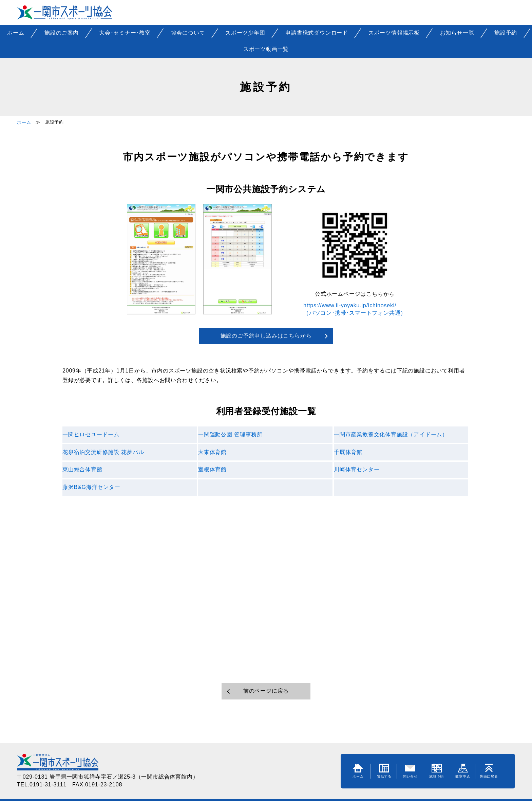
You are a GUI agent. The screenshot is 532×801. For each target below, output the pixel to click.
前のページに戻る (266, 691)
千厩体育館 (348, 452)
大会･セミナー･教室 (125, 33)
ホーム (16, 33)
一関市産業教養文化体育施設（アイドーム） (391, 434)
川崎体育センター (357, 469)
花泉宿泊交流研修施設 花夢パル (103, 452)
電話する (384, 771)
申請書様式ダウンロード (317, 33)
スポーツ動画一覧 (266, 49)
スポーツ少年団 (245, 33)
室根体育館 (212, 469)
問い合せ (410, 771)
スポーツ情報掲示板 (394, 33)
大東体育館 (212, 452)
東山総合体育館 (82, 469)
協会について (188, 33)
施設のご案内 (62, 33)
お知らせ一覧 (457, 33)
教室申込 (463, 771)
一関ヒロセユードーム (91, 434)
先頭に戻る (489, 771)
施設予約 (506, 33)
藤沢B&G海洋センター (91, 487)
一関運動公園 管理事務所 (230, 434)
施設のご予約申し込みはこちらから (266, 336)
